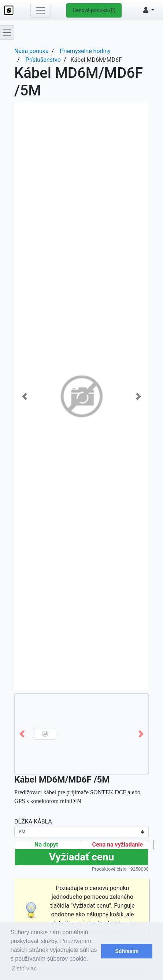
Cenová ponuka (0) (94, 10)
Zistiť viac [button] (24, 968)
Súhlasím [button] (127, 951)
